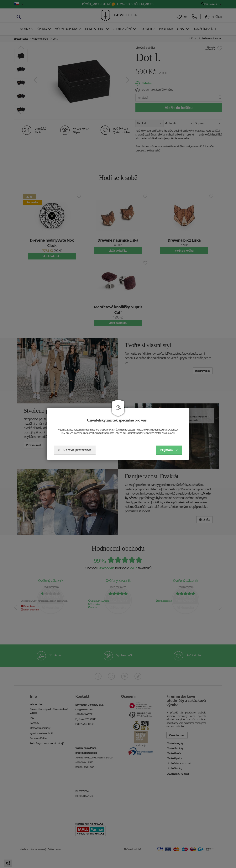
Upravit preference (75, 450)
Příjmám (169, 450)
